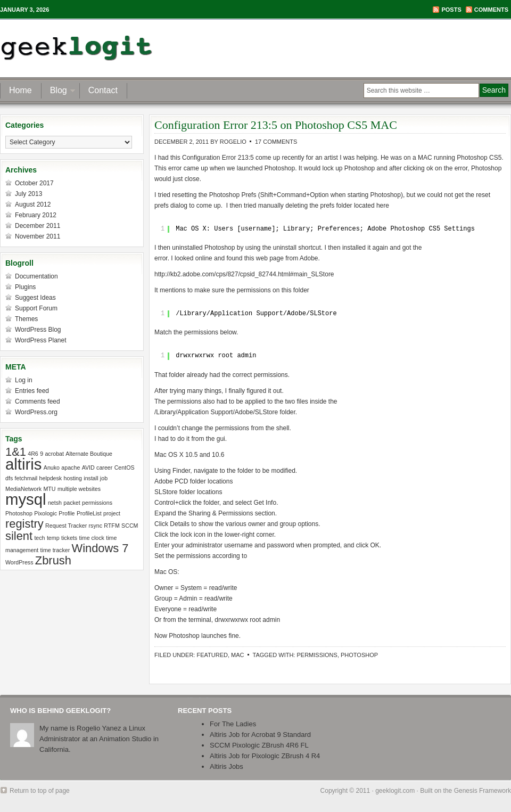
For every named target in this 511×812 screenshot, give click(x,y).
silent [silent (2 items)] (19, 536)
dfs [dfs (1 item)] (9, 478)
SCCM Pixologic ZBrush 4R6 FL (259, 745)
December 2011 (38, 226)
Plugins (25, 287)
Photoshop (359, 655)
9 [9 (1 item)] (42, 454)
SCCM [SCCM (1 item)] (130, 526)
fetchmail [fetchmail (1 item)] (26, 478)
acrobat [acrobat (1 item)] (54, 454)
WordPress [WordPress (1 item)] (19, 562)
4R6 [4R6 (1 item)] (33, 454)
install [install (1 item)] (91, 478)
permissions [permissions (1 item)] (97, 503)
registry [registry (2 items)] (24, 524)
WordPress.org (36, 412)
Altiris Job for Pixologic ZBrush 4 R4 (265, 756)
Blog (59, 92)
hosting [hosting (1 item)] (73, 478)
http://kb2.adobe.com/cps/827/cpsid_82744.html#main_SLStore (244, 274)
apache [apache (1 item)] (71, 467)
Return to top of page (40, 791)
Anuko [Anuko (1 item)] (52, 467)
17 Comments (276, 142)
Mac (237, 655)
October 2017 (34, 183)
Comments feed (38, 401)
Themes (26, 319)
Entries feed (32, 391)
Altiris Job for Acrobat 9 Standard (260, 735)
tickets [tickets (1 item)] (69, 538)
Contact (103, 90)
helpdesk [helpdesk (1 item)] (51, 478)
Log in (24, 380)
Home (20, 90)
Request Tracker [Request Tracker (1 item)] (66, 526)
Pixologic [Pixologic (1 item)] (46, 513)
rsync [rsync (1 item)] (96, 526)
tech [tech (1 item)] (39, 538)
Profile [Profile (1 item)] (67, 513)
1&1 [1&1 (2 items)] (16, 452)
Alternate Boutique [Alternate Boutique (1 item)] (89, 454)
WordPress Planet (41, 340)
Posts (451, 10)
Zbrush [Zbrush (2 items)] (53, 560)
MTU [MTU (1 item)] (49, 489)
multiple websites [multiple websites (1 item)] (79, 489)
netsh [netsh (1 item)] (55, 503)
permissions (317, 655)
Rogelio (233, 142)
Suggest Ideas (35, 298)
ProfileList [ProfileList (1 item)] (89, 513)
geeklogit (105, 48)
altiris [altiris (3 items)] (23, 464)
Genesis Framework (483, 791)
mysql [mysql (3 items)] (26, 499)
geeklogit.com (395, 791)
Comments (491, 10)
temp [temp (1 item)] (53, 538)
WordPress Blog (38, 330)
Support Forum (36, 308)
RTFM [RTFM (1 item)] (112, 526)
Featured (212, 655)
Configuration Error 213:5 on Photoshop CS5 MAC (276, 125)
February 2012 (36, 215)
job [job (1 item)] (104, 478)
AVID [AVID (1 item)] (88, 467)
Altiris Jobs (226, 766)
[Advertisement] (385, 48)
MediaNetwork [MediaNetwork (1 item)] (23, 489)
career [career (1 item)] (104, 467)
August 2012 (33, 204)
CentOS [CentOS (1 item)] (125, 467)
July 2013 (28, 194)
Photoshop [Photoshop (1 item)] (19, 513)
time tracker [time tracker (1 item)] (55, 550)
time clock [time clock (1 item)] (91, 538)
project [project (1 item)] (112, 513)
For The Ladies (233, 724)
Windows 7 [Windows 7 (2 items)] (100, 548)
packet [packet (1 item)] (72, 503)
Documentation (36, 276)
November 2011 (38, 236)
